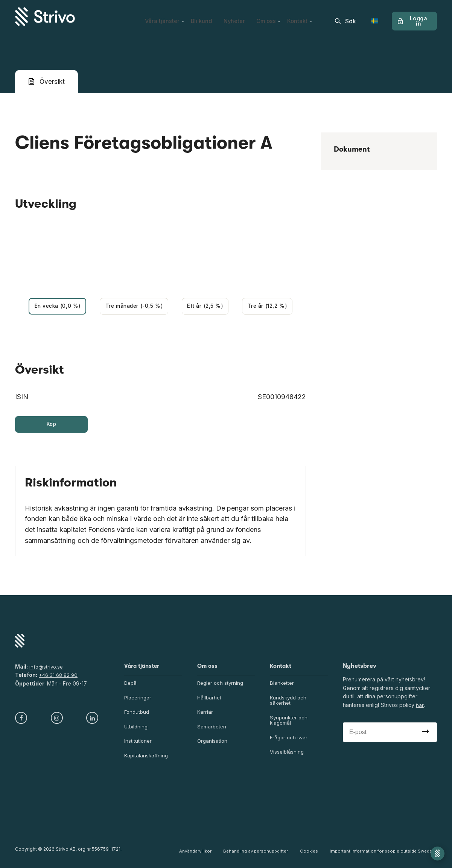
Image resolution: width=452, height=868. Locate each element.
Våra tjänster (162, 17)
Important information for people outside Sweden (382, 853)
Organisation (213, 744)
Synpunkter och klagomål (290, 724)
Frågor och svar (290, 741)
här (420, 707)
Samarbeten (212, 730)
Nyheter (234, 17)
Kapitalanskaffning (147, 759)
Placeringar (138, 700)
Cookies (310, 853)
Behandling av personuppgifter (259, 853)
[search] (345, 17)
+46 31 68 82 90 (59, 677)
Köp (51, 426)
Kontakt (302, 17)
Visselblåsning (288, 756)
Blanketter (282, 685)
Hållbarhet (210, 700)
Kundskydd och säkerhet (289, 703)
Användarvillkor (200, 853)
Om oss (270, 17)
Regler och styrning (221, 685)
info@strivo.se (47, 668)
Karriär (205, 715)
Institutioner (138, 744)
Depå (131, 685)
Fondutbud (138, 715)
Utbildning (137, 730)
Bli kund (199, 17)
